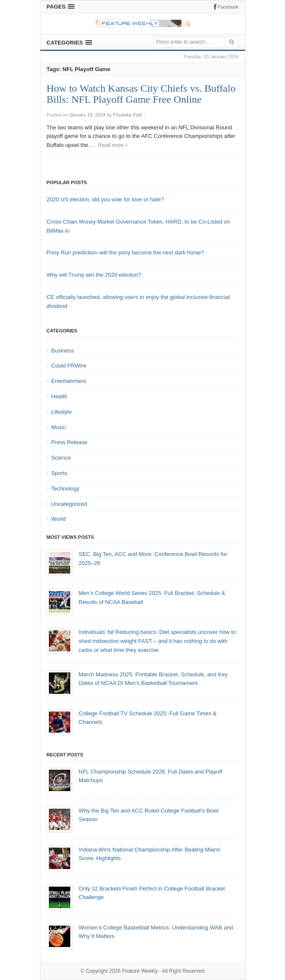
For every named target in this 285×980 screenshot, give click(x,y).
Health (60, 396)
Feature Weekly (140, 971)
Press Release (70, 442)
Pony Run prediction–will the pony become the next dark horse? (126, 252)
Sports (60, 473)
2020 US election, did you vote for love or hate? (105, 199)
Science (61, 458)
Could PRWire (69, 366)
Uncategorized (69, 504)
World (59, 519)
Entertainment (69, 381)
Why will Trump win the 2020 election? (94, 275)
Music (59, 427)
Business (63, 351)
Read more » (113, 145)
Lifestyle (62, 412)
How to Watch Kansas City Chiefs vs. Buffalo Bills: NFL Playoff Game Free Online (141, 94)
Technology (66, 489)
